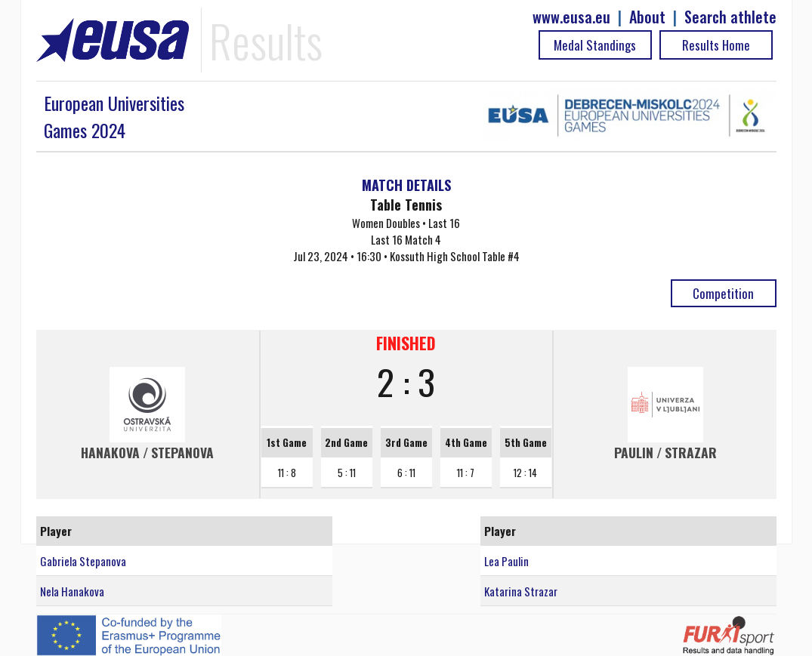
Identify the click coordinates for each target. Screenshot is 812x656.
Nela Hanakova (72, 591)
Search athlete (730, 17)
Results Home (716, 45)
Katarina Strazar (521, 591)
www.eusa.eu (571, 17)
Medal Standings (595, 45)
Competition (723, 293)
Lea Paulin (506, 561)
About (647, 17)
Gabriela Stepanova (83, 561)
